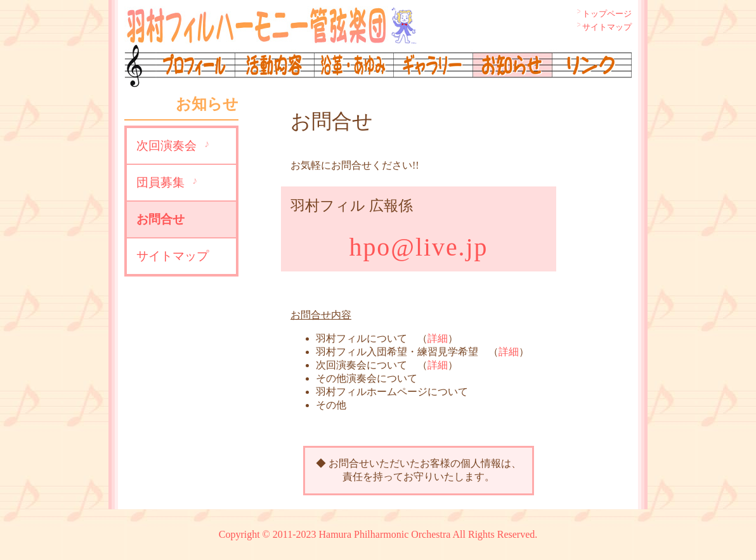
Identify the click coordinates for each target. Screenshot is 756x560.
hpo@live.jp (419, 247)
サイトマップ (607, 27)
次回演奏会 (166, 146)
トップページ (607, 14)
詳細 (438, 338)
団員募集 (160, 182)
